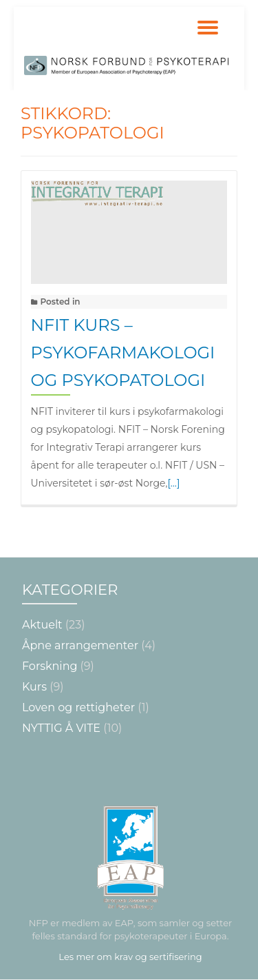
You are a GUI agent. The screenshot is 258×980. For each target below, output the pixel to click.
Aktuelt (42, 625)
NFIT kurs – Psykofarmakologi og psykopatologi (123, 353)
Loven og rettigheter (78, 707)
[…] (173, 483)
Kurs (34, 687)
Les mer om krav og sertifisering (130, 957)
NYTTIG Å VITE (61, 728)
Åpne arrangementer (80, 645)
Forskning (50, 666)
